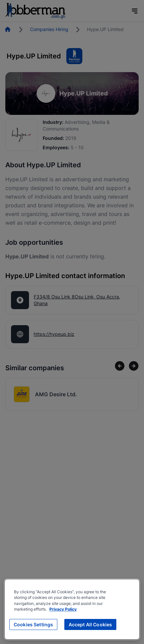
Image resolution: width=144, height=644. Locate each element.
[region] (72, 609)
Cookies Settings (33, 624)
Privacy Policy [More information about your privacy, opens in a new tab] (63, 609)
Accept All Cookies (90, 624)
